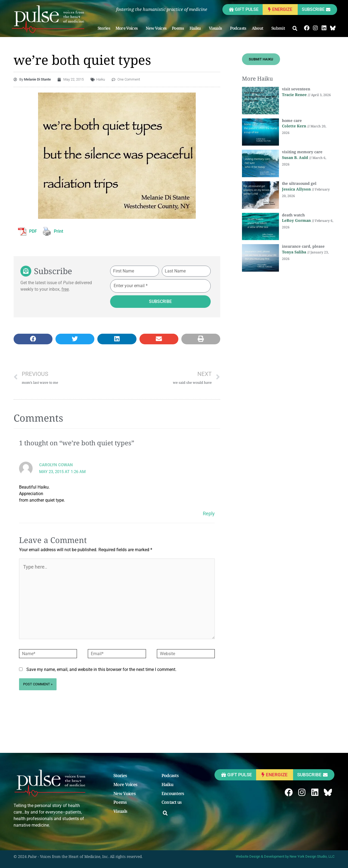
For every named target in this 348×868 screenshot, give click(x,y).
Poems (178, 28)
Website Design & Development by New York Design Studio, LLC (285, 856)
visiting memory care (302, 152)
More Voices (128, 28)
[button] (295, 29)
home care (292, 120)
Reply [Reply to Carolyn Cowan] (209, 513)
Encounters (173, 794)
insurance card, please (303, 246)
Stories (104, 28)
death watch (293, 215)
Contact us (172, 802)
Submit (279, 28)
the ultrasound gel (299, 183)
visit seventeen (296, 89)
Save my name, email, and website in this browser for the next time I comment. (101, 669)
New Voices (156, 28)
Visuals (217, 28)
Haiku (197, 28)
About (259, 28)
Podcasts (238, 28)
